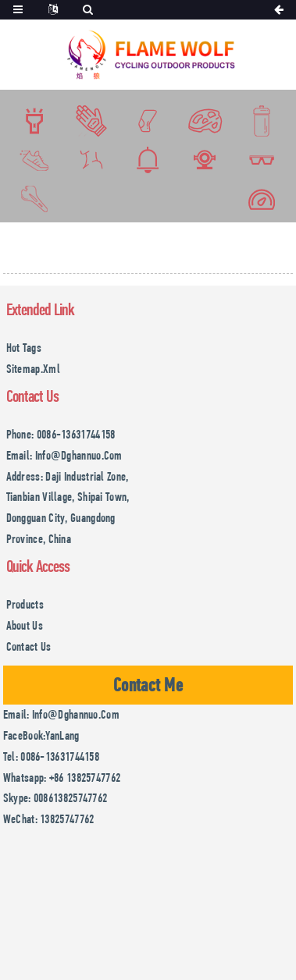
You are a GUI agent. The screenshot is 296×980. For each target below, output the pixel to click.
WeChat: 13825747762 (49, 819)
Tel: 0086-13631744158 (51, 756)
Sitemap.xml (33, 369)
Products (25, 604)
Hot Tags (24, 348)
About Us (25, 625)
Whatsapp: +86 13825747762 (62, 778)
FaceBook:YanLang (41, 735)
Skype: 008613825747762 (55, 798)
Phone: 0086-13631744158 (61, 434)
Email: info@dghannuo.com (64, 455)
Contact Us (29, 646)
